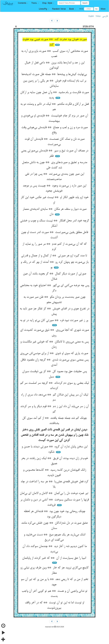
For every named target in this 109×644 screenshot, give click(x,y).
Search (85, 3)
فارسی (105, 16)
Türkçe (98, 16)
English (91, 16)
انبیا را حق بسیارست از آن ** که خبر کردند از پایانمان (55, 558)
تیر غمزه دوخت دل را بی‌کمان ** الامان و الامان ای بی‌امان (54, 493)
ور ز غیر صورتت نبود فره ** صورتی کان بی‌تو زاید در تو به (54, 320)
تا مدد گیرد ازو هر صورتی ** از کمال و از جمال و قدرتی (54, 256)
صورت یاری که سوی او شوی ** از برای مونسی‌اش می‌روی (54, 353)
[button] (23, 3)
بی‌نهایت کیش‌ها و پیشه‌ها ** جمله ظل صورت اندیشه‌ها (55, 74)
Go (96, 9)
